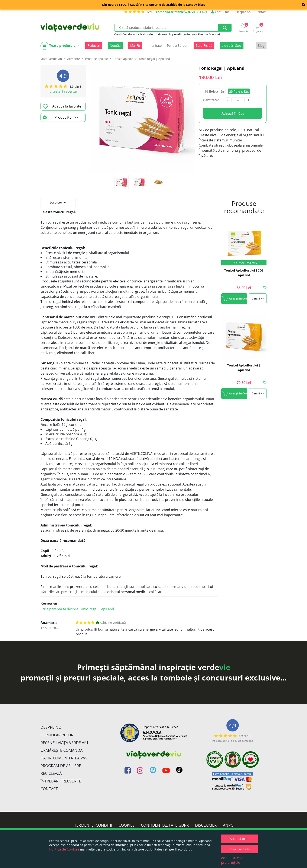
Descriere (58, 202)
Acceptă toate (240, 839)
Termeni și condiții (93, 825)
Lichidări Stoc (232, 45)
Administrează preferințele (233, 860)
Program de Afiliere (61, 766)
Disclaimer (206, 825)
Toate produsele (60, 46)
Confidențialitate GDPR (165, 825)
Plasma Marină (208, 34)
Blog (261, 45)
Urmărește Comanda (62, 750)
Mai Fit (135, 45)
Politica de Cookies (64, 849)
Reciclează (51, 773)
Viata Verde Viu (51, 59)
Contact (261, 12)
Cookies (127, 825)
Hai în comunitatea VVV (64, 758)
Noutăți (115, 45)
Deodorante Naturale (138, 34)
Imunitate (155, 45)
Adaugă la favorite (62, 106)
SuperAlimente (179, 34)
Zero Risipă (204, 45)
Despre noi (244, 12)
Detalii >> (258, 299)
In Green (161, 34)
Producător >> (60, 117)
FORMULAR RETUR (57, 735)
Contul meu (221, 12)
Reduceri (94, 45)
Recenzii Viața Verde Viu (64, 743)
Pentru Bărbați (178, 45)
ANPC (228, 825)
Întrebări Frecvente (61, 781)
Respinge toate (239, 849)
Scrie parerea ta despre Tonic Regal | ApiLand (77, 609)
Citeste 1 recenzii (63, 91)
